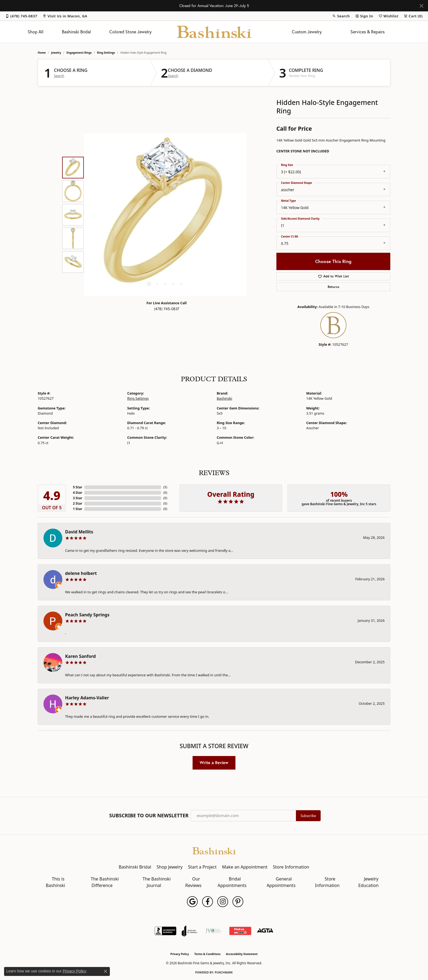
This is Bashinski (55, 882)
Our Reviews (193, 882)
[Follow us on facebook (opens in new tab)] (207, 902)
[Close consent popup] (106, 971)
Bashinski (224, 398)
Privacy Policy (180, 954)
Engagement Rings (79, 53)
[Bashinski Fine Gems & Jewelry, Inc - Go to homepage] (214, 850)
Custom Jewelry (307, 32)
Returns (333, 287)
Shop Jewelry (170, 867)
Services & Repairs (368, 32)
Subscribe (308, 816)
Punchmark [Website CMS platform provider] (224, 972)
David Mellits (79, 532)
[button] (341, 16)
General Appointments (281, 882)
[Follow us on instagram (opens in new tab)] (223, 902)
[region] (165, 215)
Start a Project (202, 867)
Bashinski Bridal (76, 32)
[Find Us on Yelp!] (240, 931)
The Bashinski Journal (157, 882)
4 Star (78, 493)
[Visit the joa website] (190, 931)
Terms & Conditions (207, 954)
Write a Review (214, 763)
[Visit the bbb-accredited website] (165, 931)
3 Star (78, 498)
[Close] (421, 6)
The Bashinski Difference (105, 882)
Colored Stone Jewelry (130, 32)
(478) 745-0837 (167, 309)
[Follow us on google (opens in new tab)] (192, 902)
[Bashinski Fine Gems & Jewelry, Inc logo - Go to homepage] (214, 32)
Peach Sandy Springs (87, 615)
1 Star (78, 509)
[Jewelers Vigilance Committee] (213, 931)
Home (42, 53)
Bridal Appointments (232, 882)
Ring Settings (106, 53)
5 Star (78, 487)
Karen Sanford (80, 656)
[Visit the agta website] (265, 931)
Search (59, 76)
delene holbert (81, 573)
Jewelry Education (368, 882)
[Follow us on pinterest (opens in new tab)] (238, 902)
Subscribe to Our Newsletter (149, 816)
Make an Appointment (245, 867)
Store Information (291, 867)
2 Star (78, 503)
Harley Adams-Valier (87, 698)
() (165, 487)
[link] (21, 16)
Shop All (36, 32)
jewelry (56, 53)
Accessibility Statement (242, 954)
